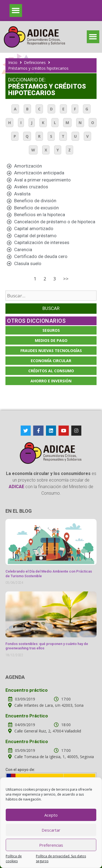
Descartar (51, 830)
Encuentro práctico (27, 690)
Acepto (51, 815)
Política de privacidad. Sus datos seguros (61, 859)
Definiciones (35, 62)
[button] (16, 11)
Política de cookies (14, 859)
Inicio (13, 62)
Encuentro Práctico (27, 716)
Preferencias (51, 845)
